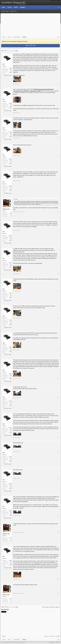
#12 (58, 378)
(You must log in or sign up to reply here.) (51, 607)
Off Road (9, 48)
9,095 (10, 68)
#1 (58, 84)
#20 (58, 593)
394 (11, 213)
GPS (17, 48)
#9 (58, 291)
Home (54, 636)
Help (50, 636)
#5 (58, 181)
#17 (58, 515)
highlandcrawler (6, 209)
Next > (17, 51)
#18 (58, 532)
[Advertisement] (30, 25)
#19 (58, 579)
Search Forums (5, 11)
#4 (58, 155)
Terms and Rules (52, 642)
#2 (58, 113)
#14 (58, 437)
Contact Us (46, 636)
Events (16, 7)
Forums (9, 7)
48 (11, 71)
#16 (58, 478)
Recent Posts (14, 11)
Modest (4, 636)
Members (23, 7)
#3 (58, 138)
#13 (58, 398)
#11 (58, 350)
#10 (58, 318)
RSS (58, 636)
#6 (58, 212)
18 (11, 216)
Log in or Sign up (55, 1)
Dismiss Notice (59, 41)
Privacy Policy (58, 642)
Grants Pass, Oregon (8, 75)
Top (56, 636)
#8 (58, 274)
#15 (58, 451)
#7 (58, 230)
